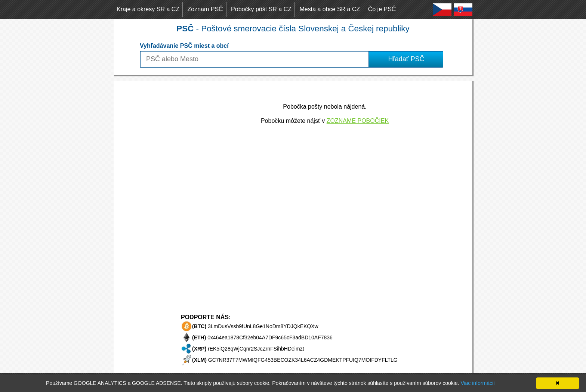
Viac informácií (478, 383)
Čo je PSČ (382, 9)
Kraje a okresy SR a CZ (148, 9)
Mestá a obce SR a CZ (330, 9)
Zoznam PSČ (205, 9)
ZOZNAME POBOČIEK (358, 121)
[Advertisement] (144, 193)
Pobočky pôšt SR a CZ (261, 9)
